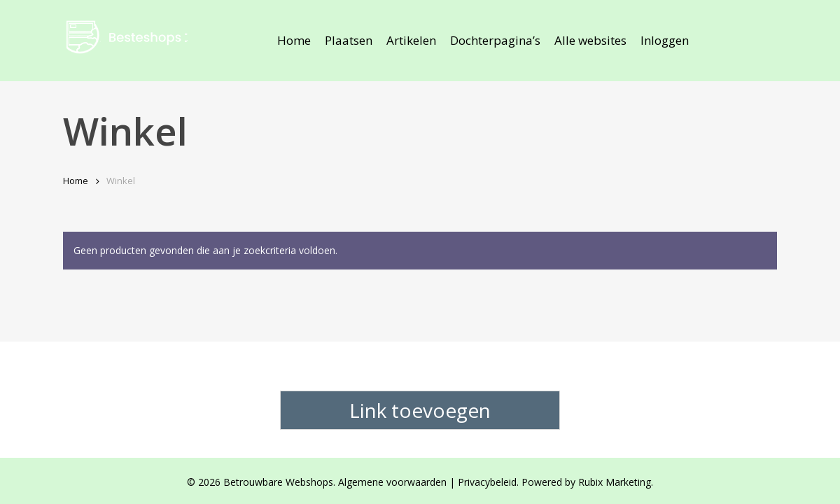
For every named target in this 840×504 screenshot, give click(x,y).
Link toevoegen (420, 410)
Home (76, 181)
